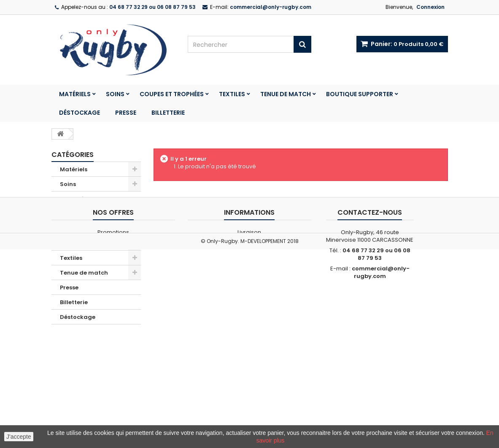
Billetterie (168, 113)
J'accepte (19, 437)
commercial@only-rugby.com (381, 417)
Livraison (249, 376)
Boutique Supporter (360, 94)
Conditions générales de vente (249, 387)
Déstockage (80, 113)
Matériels (75, 94)
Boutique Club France (92, 214)
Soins (115, 94)
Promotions (77, 199)
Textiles (232, 94)
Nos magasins (113, 387)
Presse (126, 113)
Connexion (430, 7)
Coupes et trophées (172, 94)
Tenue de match (286, 94)
